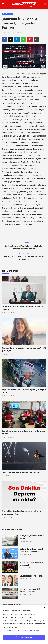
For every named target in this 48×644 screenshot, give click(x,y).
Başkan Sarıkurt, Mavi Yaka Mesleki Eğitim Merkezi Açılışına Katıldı (24, 247)
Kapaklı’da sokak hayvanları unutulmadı (32, 564)
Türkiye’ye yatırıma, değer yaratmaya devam (31, 590)
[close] (45, 607)
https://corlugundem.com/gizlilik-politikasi (21, 630)
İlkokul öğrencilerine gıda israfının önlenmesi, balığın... (23, 432)
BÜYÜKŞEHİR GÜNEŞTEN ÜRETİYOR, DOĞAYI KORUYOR (24, 258)
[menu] (3, 4)
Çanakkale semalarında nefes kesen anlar (21, 472)
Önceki (24, 243)
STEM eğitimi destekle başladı (32, 576)
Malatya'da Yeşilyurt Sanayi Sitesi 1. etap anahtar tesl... (31, 550)
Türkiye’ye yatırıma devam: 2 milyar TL (32, 537)
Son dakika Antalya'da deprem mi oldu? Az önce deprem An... (22, 513)
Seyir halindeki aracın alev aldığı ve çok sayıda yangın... (24, 391)
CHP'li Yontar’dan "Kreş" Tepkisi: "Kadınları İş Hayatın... (24, 308)
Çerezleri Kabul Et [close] (24, 637)
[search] (45, 4)
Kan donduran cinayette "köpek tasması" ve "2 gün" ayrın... (24, 349)
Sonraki (24, 253)
